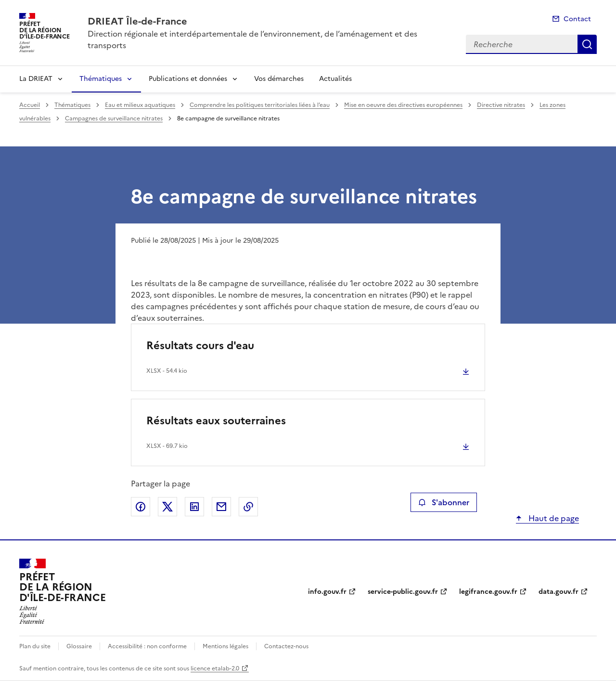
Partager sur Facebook (141, 507)
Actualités (335, 79)
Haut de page (553, 518)
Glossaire (79, 646)
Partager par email (221, 507)
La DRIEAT (36, 79)
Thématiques (101, 79)
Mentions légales (225, 646)
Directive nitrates (501, 105)
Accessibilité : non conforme (147, 646)
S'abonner (443, 502)
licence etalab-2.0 (215, 668)
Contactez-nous (286, 646)
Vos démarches (279, 79)
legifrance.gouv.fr (488, 592)
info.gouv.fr (327, 592)
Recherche (587, 44)
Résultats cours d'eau (200, 346)
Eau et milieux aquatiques (140, 105)
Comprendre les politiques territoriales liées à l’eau (260, 105)
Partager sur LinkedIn (194, 507)
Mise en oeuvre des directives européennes (403, 105)
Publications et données (188, 79)
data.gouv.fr (558, 592)
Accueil (30, 105)
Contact (577, 19)
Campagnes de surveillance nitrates (114, 118)
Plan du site (35, 646)
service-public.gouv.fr (403, 592)
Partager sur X (167, 507)
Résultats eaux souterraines (216, 421)
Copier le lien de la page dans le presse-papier (248, 507)
